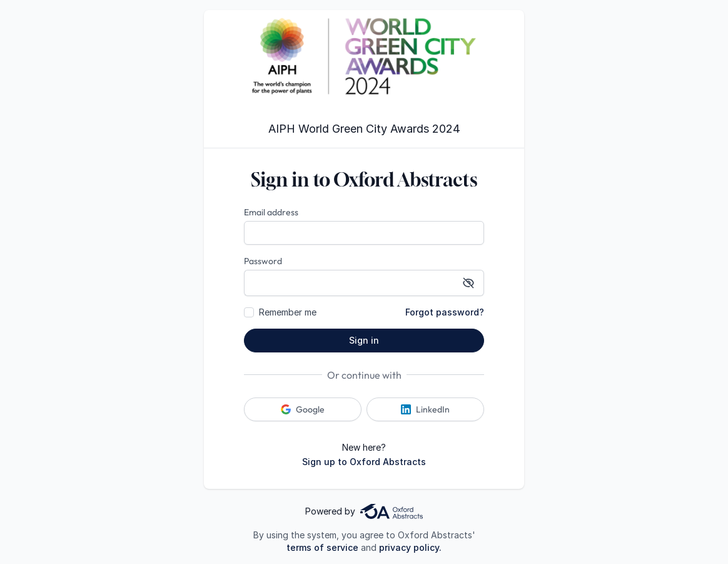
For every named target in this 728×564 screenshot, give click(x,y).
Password (263, 261)
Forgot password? (445, 312)
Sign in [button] (364, 340)
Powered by (364, 511)
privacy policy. (410, 547)
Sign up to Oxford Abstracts (364, 462)
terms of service (322, 547)
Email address (271, 212)
